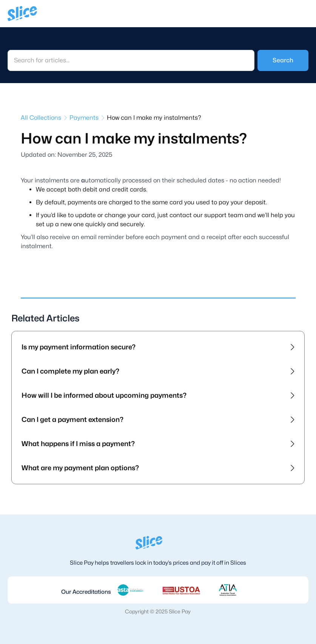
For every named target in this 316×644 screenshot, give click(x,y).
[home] (22, 14)
